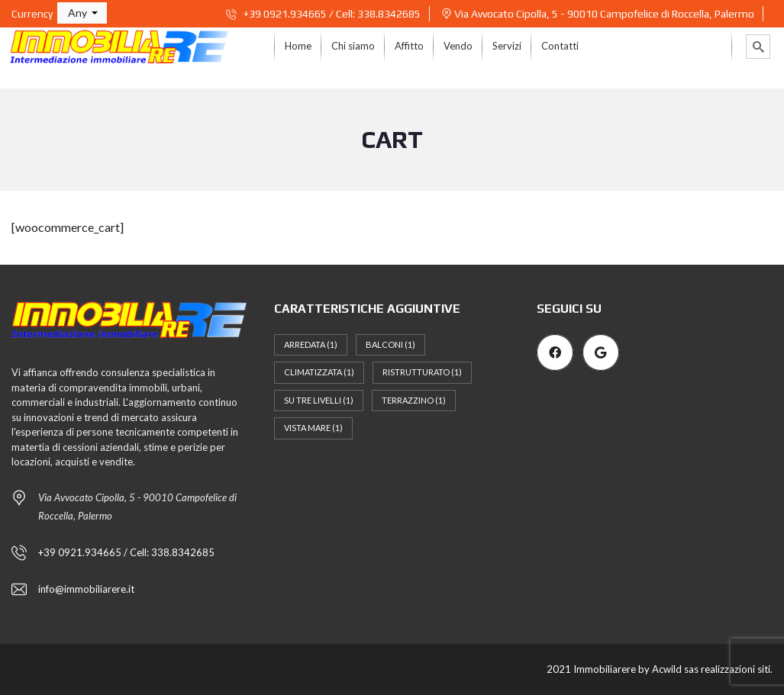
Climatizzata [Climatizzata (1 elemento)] (319, 372)
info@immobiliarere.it (86, 589)
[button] (82, 13)
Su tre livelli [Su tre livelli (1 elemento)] (319, 400)
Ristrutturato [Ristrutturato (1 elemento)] (422, 372)
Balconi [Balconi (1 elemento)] (390, 344)
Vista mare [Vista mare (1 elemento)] (313, 428)
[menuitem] (298, 47)
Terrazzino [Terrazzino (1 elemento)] (414, 400)
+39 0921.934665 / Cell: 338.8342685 (323, 14)
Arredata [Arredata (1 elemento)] (311, 344)
